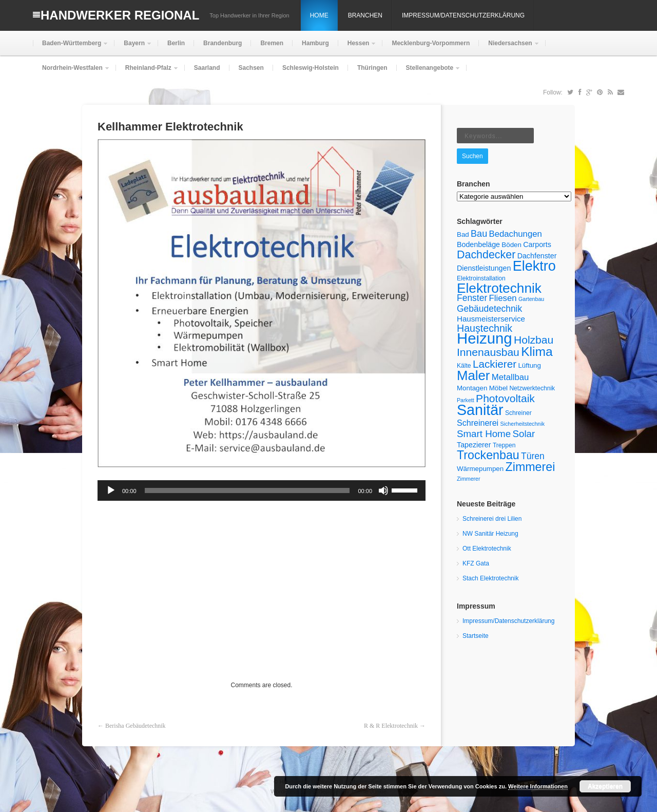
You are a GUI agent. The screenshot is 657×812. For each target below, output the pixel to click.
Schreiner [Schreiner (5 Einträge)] (518, 413)
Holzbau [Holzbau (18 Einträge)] (534, 340)
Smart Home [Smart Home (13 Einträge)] (484, 434)
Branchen (365, 15)
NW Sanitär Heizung (490, 534)
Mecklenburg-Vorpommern (431, 43)
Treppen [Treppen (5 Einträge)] (504, 445)
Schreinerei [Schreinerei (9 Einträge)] (478, 423)
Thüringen (372, 68)
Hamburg (315, 43)
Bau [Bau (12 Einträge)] (479, 234)
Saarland (207, 68)
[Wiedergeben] (111, 490)
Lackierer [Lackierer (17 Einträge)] (495, 364)
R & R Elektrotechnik (391, 726)
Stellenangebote (429, 72)
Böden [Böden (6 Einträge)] (511, 245)
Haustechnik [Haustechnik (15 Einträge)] (485, 328)
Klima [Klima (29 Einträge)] (537, 352)
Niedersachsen (509, 48)
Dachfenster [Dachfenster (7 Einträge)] (537, 256)
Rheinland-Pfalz (147, 72)
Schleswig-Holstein (311, 68)
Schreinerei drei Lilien (492, 519)
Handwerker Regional (120, 15)
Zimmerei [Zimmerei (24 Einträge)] (530, 467)
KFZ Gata (476, 563)
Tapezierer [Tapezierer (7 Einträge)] (474, 445)
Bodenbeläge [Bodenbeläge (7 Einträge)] (478, 244)
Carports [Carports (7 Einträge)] (537, 244)
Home (319, 15)
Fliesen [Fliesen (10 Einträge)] (503, 298)
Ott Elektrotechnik (487, 549)
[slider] (247, 490)
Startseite (476, 636)
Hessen (358, 48)
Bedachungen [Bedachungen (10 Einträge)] (516, 234)
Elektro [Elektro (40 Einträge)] (534, 266)
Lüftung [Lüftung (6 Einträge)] (529, 365)
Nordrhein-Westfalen (71, 72)
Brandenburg (223, 43)
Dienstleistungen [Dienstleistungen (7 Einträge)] (484, 268)
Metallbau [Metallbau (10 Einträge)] (510, 377)
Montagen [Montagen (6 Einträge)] (472, 388)
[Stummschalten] (383, 490)
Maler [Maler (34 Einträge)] (473, 375)
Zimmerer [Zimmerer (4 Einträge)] (469, 479)
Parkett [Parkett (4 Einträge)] (466, 400)
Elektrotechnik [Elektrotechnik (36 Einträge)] (499, 288)
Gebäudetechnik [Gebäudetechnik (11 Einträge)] (489, 309)
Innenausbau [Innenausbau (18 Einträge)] (488, 352)
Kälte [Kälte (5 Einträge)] (464, 366)
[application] (262, 490)
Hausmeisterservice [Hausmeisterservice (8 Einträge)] (491, 319)
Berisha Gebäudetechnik (136, 726)
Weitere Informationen (538, 786)
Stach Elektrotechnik (490, 578)
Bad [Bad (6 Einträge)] (463, 234)
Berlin (176, 43)
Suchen (472, 156)
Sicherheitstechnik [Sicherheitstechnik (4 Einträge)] (523, 424)
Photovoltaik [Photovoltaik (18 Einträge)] (505, 398)
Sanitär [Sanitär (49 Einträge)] (480, 410)
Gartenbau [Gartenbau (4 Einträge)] (531, 299)
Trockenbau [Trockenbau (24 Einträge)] (488, 455)
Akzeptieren (605, 786)
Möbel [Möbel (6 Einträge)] (498, 388)
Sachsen (251, 68)
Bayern (133, 48)
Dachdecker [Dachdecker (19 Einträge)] (486, 255)
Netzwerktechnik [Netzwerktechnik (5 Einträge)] (532, 388)
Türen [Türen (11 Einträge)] (533, 456)
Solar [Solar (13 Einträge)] (524, 434)
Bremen (272, 43)
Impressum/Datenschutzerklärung (463, 15)
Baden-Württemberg (71, 48)
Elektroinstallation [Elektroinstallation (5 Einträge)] (481, 278)
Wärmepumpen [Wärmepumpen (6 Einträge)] (480, 469)
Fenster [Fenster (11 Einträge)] (472, 298)
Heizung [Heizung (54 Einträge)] (485, 338)
